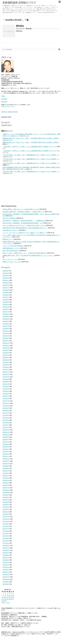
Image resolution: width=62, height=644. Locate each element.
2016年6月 (6, 560)
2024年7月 (6, 326)
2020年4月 (6, 449)
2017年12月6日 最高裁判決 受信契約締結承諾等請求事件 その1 (23, 223)
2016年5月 (6, 562)
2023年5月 (6, 360)
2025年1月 (6, 312)
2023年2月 (6, 367)
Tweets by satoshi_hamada (9, 112)
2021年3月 (6, 423)
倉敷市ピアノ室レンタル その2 (12, 262)
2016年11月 (6, 548)
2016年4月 (6, 565)
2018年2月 (6, 512)
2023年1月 (6, 370)
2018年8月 (6, 497)
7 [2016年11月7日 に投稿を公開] (2, 595)
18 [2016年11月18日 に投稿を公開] (10, 597)
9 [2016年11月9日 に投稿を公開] (6, 595)
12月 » (8, 603)
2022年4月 (6, 391)
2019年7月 (6, 471)
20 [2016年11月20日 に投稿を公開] (13, 597)
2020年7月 (6, 442)
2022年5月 (6, 389)
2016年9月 (6, 553)
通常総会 (20, 26)
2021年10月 (6, 406)
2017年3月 (6, 538)
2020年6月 (6, 444)
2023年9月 (6, 350)
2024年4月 (6, 333)
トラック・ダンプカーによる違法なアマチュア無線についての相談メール (25, 233)
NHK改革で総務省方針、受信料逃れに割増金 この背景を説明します (23, 212)
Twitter (3, 96)
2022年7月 (6, 384)
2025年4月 (6, 305)
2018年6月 (6, 502)
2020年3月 (6, 452)
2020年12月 (6, 430)
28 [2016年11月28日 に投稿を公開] (2, 601)
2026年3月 (6, 278)
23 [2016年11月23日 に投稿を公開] (6, 599)
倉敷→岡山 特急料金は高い (11, 251)
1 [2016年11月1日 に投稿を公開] (4, 594)
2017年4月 (6, 536)
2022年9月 (6, 379)
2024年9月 (6, 321)
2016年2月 (6, 570)
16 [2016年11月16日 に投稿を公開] (6, 597)
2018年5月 (6, 505)
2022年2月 (6, 396)
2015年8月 (6, 584)
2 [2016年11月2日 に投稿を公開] (6, 594)
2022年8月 (6, 382)
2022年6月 (6, 386)
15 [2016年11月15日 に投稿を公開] (4, 597)
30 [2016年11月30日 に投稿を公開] (6, 601)
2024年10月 (6, 319)
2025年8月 (6, 295)
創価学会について (8, 239)
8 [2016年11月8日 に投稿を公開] (4, 595)
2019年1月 (6, 485)
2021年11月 (6, 403)
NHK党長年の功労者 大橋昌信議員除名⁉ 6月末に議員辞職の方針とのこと (25, 228)
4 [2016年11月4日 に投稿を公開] (9, 594)
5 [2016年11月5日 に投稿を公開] (11, 594)
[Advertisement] (31, 190)
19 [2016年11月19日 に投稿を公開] (11, 597)
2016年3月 (6, 567)
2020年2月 (6, 454)
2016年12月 (6, 546)
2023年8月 (6, 353)
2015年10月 (6, 579)
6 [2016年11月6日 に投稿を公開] (13, 594)
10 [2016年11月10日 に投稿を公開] (8, 595)
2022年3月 (6, 394)
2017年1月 (6, 543)
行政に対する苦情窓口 (9, 218)
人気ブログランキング (8, 106)
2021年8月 (6, 411)
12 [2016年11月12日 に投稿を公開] (11, 595)
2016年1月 (6, 572)
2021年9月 (6, 408)
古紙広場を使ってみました (11, 230)
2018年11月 (6, 490)
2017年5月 (6, 533)
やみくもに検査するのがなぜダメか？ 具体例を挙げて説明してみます (24, 225)
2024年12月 (6, 314)
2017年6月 (6, 531)
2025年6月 (6, 300)
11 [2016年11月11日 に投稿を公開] (10, 595)
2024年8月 (6, 324)
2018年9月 (6, 495)
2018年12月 (6, 488)
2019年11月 (6, 461)
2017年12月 (6, 517)
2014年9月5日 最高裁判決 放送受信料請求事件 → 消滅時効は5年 (24, 221)
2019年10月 (6, 464)
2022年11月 (6, 374)
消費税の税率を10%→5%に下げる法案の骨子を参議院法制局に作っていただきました (28, 255)
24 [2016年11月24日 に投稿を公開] (8, 599)
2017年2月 (6, 541)
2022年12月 (6, 372)
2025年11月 (6, 288)
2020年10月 (6, 435)
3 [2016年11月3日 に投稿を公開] (7, 594)
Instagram (4, 102)
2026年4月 (6, 276)
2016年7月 (6, 558)
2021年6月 (6, 415)
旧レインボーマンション (10, 259)
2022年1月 (6, 399)
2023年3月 (6, 365)
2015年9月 (6, 582)
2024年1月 (6, 341)
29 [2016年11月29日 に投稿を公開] (4, 601)
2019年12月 (6, 459)
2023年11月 (6, 345)
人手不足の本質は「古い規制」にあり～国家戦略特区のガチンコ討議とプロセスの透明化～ (30, 155)
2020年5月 (6, 447)
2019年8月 (6, 468)
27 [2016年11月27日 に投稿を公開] (13, 599)
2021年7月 (6, 413)
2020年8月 (6, 439)
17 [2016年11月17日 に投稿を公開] (8, 597)
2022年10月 (6, 377)
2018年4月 (6, 507)
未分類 (29, 29)
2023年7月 (6, 355)
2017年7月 (6, 529)
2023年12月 (6, 343)
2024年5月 (6, 331)
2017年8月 (6, 526)
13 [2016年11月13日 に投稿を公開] (13, 595)
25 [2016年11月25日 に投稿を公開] (10, 599)
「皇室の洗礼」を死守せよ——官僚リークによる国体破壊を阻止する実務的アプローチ (29, 147)
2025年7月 (6, 297)
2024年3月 (6, 336)
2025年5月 (6, 302)
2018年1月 (6, 514)
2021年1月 (6, 427)
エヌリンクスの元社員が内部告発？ (13, 246)
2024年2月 (6, 338)
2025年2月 (6, 309)
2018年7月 (6, 500)
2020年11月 (6, 432)
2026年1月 (6, 283)
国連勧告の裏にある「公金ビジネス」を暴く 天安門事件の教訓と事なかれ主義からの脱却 (30, 138)
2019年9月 (6, 466)
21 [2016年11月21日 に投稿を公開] (2, 599)
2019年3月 (6, 480)
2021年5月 (6, 418)
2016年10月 (6, 550)
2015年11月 (6, 577)
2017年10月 (6, 521)
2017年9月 (6, 524)
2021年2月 (6, 425)
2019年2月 (6, 483)
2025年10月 (6, 290)
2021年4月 (6, 420)
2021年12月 (6, 401)
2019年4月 (6, 478)
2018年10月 (6, 493)
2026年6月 (6, 271)
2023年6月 (6, 358)
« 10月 (3, 603)
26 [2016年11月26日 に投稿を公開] (11, 599)
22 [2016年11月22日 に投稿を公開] (4, 599)
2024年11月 (6, 317)
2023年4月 (6, 362)
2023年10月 (6, 348)
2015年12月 (6, 574)
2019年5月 (6, 476)
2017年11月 (6, 519)
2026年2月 (6, 280)
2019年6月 (6, 473)
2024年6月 (6, 329)
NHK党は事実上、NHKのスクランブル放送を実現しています (21, 209)
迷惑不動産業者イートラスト (11, 248)
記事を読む (19, 31)
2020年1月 (6, 456)
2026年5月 (6, 273)
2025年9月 (6, 292)
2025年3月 (6, 307)
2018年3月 (6, 509)
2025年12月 (6, 285)
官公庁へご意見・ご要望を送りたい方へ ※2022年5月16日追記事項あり (25, 253)
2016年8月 (6, 555)
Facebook (4, 99)
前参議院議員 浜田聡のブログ (19, 3)
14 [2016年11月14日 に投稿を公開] (2, 597)
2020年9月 (6, 437)
